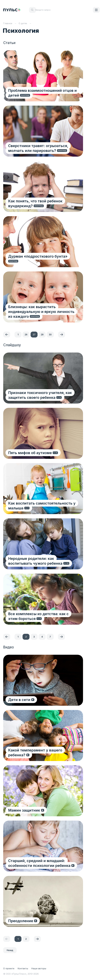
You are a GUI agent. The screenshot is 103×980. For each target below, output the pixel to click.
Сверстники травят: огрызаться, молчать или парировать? (39, 148)
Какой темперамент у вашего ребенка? (36, 752)
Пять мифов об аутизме (30, 453)
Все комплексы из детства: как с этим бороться (39, 616)
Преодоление (21, 921)
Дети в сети (20, 699)
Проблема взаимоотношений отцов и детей (43, 93)
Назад (10, 950)
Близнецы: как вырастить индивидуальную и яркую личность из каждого (42, 311)
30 (50, 335)
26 (26, 335)
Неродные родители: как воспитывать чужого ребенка (36, 561)
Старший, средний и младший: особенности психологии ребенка (40, 863)
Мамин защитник (25, 810)
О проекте (9, 968)
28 (42, 335)
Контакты (23, 968)
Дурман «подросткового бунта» (38, 256)
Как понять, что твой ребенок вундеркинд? (36, 203)
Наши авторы (39, 968)
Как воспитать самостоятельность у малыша (42, 505)
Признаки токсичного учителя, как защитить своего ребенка (40, 395)
